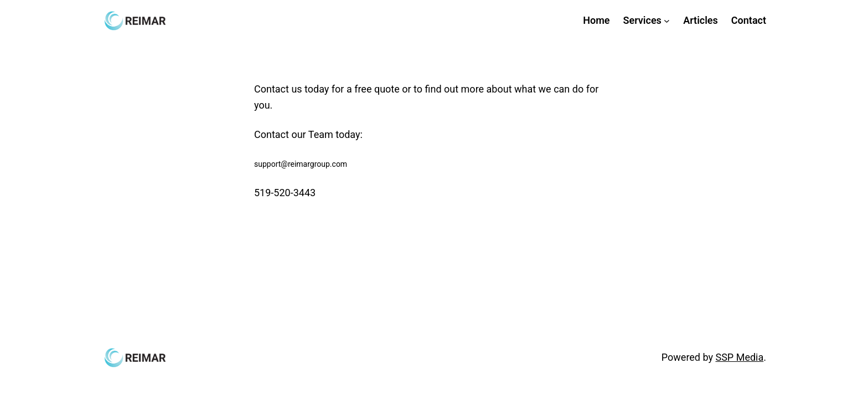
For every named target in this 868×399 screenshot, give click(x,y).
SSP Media (739, 357)
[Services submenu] (667, 21)
